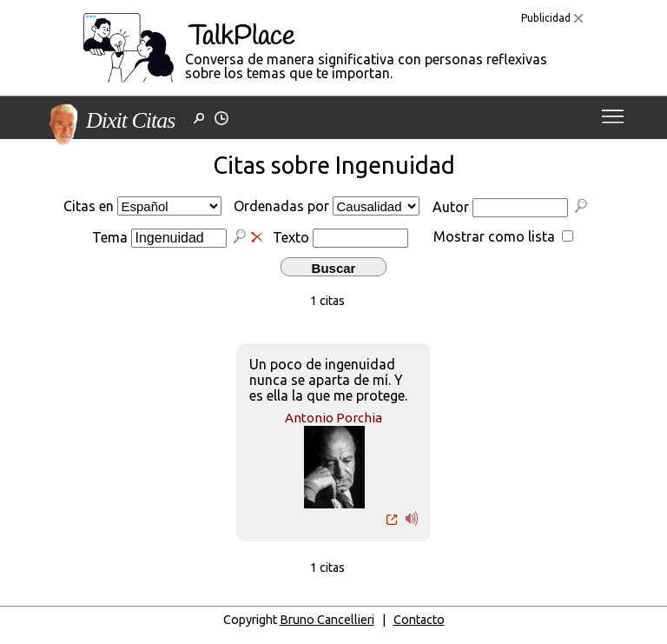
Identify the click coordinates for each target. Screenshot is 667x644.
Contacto (419, 620)
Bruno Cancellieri (327, 620)
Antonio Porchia (333, 418)
